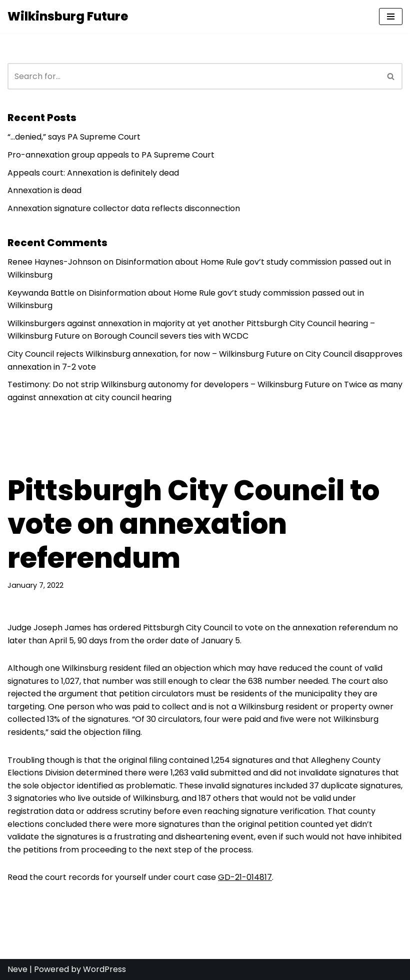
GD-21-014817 (245, 877)
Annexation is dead (44, 190)
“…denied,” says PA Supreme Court (74, 137)
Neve (17, 969)
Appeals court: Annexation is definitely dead (93, 173)
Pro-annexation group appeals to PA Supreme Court (111, 155)
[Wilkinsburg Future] (68, 17)
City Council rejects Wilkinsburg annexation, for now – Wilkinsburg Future (149, 354)
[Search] (194, 76)
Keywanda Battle (41, 293)
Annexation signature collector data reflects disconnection (124, 208)
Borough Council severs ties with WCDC (171, 336)
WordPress (104, 969)
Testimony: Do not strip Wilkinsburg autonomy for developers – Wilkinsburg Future (169, 384)
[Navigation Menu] (391, 17)
